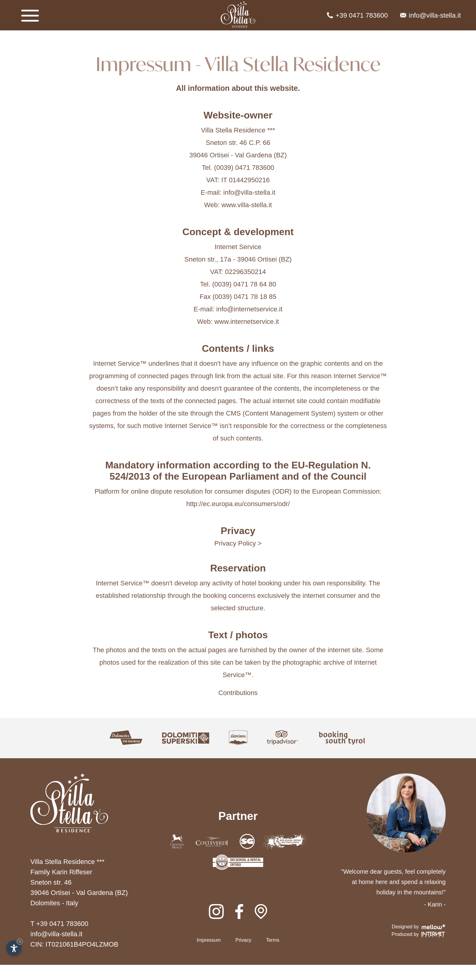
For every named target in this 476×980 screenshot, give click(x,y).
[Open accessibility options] (14, 948)
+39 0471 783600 (357, 15)
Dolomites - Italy (54, 903)
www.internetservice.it (247, 322)
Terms (273, 940)
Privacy (243, 940)
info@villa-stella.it (431, 15)
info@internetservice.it (249, 309)
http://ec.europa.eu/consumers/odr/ (238, 504)
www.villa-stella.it (246, 205)
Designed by (419, 927)
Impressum (209, 940)
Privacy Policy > (238, 543)
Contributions (238, 693)
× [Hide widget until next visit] (20, 942)
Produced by (419, 934)
